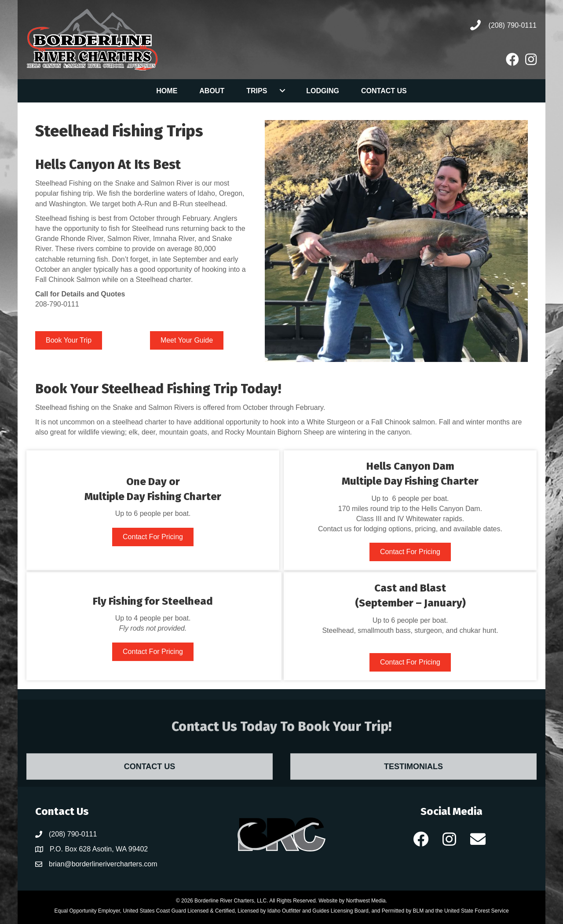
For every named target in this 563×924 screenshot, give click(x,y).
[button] (282, 91)
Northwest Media (366, 901)
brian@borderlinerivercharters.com (103, 864)
